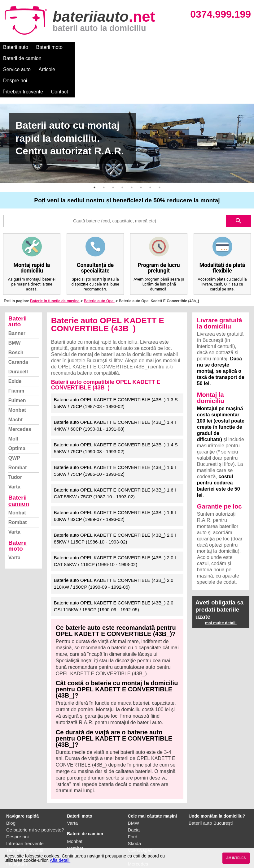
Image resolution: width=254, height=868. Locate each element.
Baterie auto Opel (99, 268)
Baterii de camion (90, 47)
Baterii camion (19, 467)
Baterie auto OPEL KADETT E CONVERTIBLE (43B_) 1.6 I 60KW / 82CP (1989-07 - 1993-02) (115, 483)
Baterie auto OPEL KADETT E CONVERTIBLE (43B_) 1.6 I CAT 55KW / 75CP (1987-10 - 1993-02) (115, 460)
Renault (136, 824)
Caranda (18, 329)
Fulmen (17, 367)
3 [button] (113, 154)
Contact (12, 58)
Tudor (15, 444)
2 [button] (104, 154)
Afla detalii (60, 860)
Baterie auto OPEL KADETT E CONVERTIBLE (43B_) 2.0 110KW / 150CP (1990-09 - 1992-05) (114, 550)
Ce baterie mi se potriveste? (35, 796)
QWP (14, 425)
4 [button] (122, 154)
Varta (14, 453)
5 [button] (132, 154)
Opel (133, 837)
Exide (15, 348)
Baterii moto (49, 47)
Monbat (17, 377)
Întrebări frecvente (227, 47)
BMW (15, 309)
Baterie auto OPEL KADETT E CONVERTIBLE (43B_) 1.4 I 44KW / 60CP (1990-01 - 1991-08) (115, 392)
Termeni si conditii (25, 817)
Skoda (135, 810)
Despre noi (188, 47)
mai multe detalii (221, 589)
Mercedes (20, 396)
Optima (17, 415)
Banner (17, 300)
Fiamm (16, 357)
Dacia (134, 796)
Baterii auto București (211, 790)
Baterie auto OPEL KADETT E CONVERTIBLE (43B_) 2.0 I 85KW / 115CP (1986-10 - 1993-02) (115, 505)
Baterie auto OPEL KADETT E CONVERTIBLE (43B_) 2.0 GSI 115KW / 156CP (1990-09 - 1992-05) (114, 573)
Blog (11, 790)
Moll (13, 405)
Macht (15, 386)
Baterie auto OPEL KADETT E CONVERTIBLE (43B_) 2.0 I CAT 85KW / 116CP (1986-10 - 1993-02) (115, 528)
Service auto (131, 47)
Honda (135, 844)
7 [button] (150, 154)
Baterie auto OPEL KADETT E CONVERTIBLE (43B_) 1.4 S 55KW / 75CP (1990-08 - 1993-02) (116, 415)
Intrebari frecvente (25, 810)
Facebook (16, 824)
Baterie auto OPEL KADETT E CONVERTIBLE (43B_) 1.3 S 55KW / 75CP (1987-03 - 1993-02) (116, 370)
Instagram (17, 830)
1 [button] (94, 154)
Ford (133, 803)
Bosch (16, 319)
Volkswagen (140, 817)
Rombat (18, 434)
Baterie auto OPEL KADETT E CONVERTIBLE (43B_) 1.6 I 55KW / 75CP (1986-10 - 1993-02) (115, 437)
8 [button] (160, 154)
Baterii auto (16, 47)
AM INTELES (236, 858)
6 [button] (141, 154)
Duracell (18, 338)
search (239, 187)
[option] (127, 110)
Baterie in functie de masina (55, 268)
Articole (160, 47)
